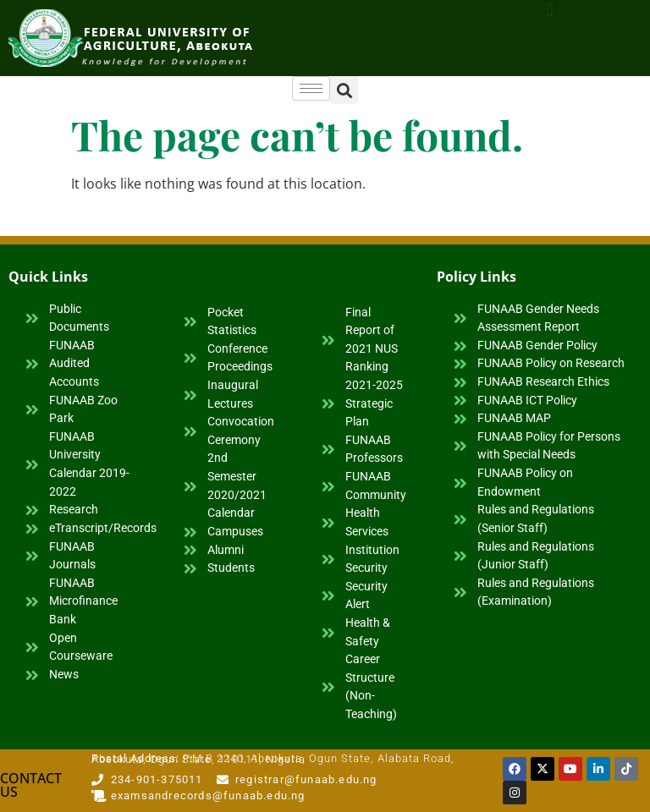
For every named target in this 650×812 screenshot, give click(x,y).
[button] (344, 90)
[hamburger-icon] (311, 88)
